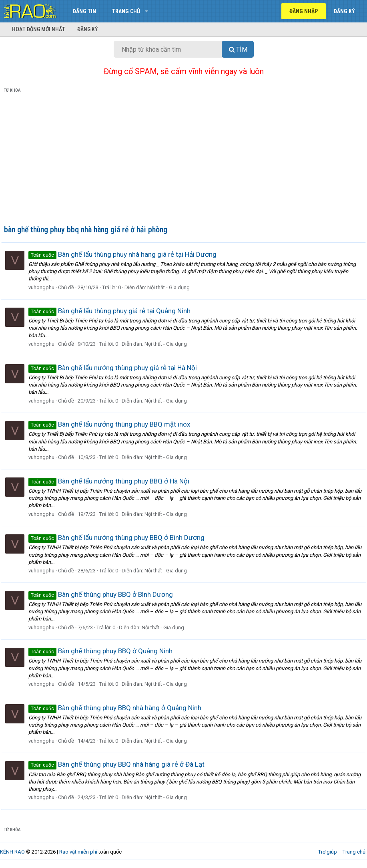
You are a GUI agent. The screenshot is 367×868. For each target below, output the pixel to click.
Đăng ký (88, 29)
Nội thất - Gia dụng (172, 287)
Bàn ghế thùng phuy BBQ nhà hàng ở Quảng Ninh (118, 708)
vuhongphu (45, 287)
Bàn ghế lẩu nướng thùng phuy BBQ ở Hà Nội (112, 481)
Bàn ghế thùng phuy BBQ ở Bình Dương (104, 594)
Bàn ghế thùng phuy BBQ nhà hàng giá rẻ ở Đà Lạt (120, 764)
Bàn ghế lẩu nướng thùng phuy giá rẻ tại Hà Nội (116, 368)
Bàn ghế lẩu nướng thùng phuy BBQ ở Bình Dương (120, 538)
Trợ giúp (328, 852)
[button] (146, 11)
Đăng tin (84, 11)
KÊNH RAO (12, 852)
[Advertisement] (183, 161)
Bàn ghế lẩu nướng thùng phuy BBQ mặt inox (112, 424)
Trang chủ (126, 11)
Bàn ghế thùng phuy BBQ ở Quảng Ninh (104, 651)
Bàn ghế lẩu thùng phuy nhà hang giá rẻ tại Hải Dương (126, 254)
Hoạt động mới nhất (39, 29)
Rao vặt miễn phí (78, 852)
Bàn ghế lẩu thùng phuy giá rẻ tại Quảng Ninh (113, 311)
